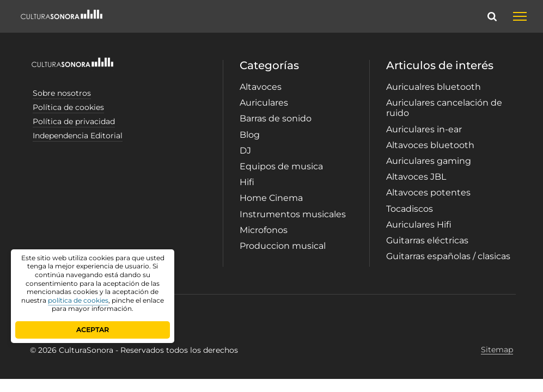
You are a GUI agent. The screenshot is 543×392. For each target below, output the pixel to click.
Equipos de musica (281, 166)
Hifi (247, 182)
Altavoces (261, 87)
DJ (245, 151)
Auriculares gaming (429, 161)
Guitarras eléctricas (427, 240)
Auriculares (264, 103)
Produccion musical (283, 246)
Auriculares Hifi (419, 225)
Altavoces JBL (416, 177)
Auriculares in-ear (424, 129)
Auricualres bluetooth (434, 87)
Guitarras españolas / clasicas (448, 256)
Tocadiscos (410, 209)
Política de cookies (68, 107)
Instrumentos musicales (293, 214)
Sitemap (497, 350)
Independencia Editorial (78, 136)
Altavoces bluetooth (430, 145)
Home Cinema (271, 198)
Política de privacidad (74, 121)
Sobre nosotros (62, 93)
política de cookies (78, 300)
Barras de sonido (276, 118)
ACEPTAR (93, 330)
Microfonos (264, 230)
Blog (250, 135)
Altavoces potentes (428, 192)
